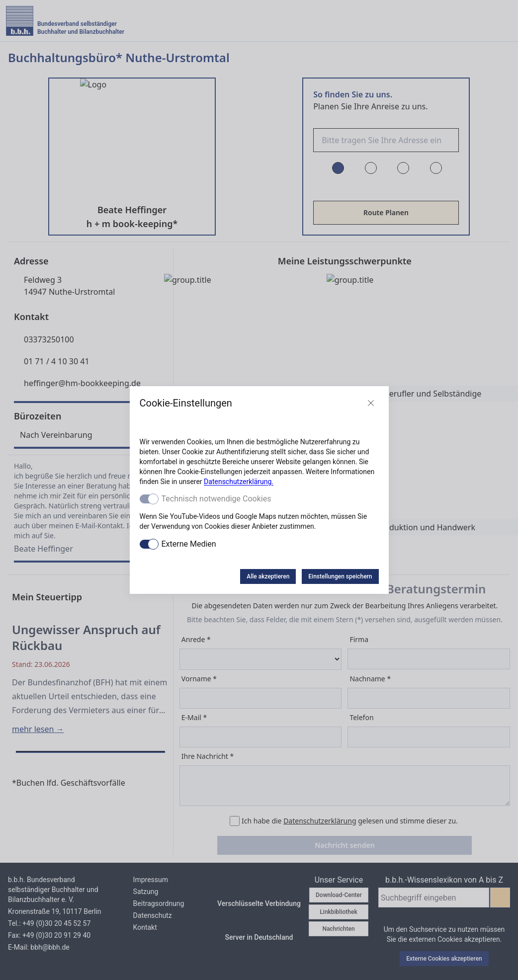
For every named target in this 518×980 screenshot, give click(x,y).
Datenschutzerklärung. (239, 482)
